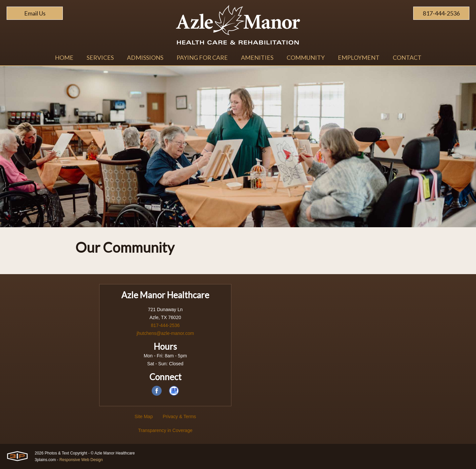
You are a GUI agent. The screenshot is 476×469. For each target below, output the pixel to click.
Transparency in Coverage (165, 430)
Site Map (144, 416)
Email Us (35, 13)
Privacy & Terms (179, 416)
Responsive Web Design (81, 460)
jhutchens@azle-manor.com (165, 333)
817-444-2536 (441, 13)
